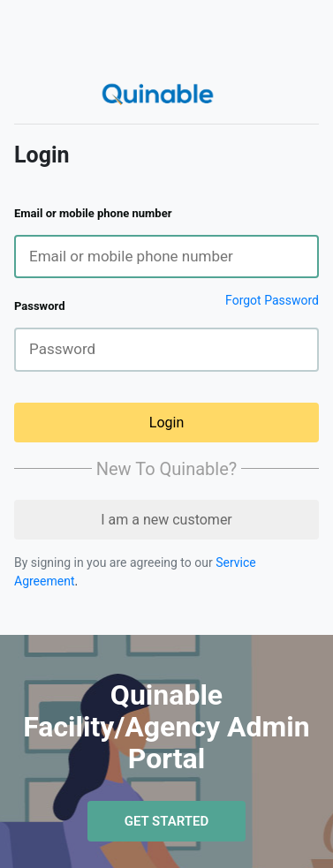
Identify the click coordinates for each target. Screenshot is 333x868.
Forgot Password (272, 300)
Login (166, 423)
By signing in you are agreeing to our (115, 562)
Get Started (167, 821)
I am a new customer (166, 520)
